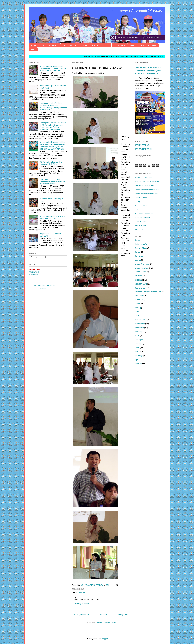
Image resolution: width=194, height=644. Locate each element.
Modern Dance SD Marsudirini (147, 190)
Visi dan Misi (84, 45)
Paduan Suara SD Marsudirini (147, 182)
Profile (42, 45)
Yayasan (82, 592)
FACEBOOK (34, 272)
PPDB (137, 336)
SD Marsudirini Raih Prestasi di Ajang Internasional (52, 217)
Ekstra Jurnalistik (142, 268)
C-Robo (138, 210)
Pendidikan (139, 328)
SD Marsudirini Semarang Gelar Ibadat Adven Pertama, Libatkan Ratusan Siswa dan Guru (53, 68)
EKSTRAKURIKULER (119, 45)
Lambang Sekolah (53, 45)
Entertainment (140, 221)
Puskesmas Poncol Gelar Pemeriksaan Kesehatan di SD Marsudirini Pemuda (52, 181)
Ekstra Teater (140, 272)
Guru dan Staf (152, 45)
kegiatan (138, 280)
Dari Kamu (139, 256)
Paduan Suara (141, 206)
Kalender (132, 45)
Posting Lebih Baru (81, 615)
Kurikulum (95, 45)
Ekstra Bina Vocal (142, 264)
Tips (137, 360)
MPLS (137, 312)
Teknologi (139, 356)
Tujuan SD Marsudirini (69, 45)
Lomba (137, 304)
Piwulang (138, 332)
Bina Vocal (139, 230)
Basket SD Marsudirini (144, 178)
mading (138, 308)
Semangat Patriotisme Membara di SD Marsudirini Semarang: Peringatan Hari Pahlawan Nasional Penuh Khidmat (53, 126)
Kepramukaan (140, 288)
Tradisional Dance (142, 218)
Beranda (33, 45)
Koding (138, 202)
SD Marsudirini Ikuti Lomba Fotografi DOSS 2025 (51, 163)
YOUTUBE (33, 275)
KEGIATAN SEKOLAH (144, 149)
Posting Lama (123, 615)
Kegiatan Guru (141, 284)
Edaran (138, 260)
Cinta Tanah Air (141, 244)
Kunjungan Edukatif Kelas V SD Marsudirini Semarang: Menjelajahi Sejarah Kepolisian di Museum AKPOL (53, 106)
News (137, 316)
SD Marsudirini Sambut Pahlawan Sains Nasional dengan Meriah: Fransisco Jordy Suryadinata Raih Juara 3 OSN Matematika (53, 145)
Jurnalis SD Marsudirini (144, 186)
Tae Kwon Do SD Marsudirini (147, 194)
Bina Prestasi (140, 225)
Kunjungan (139, 300)
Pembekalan (140, 324)
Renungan (139, 340)
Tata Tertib (106, 45)
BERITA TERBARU (142, 145)
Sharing (138, 344)
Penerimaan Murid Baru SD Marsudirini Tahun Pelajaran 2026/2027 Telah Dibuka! (148, 71)
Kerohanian (139, 296)
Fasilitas (141, 45)
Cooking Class (141, 198)
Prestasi (33, 49)
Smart (137, 348)
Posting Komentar (82, 603)
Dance (137, 252)
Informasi (138, 276)
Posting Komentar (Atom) (106, 623)
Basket (138, 240)
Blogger (105, 639)
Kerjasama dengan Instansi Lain (148, 292)
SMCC (137, 352)
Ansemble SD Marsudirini (145, 214)
